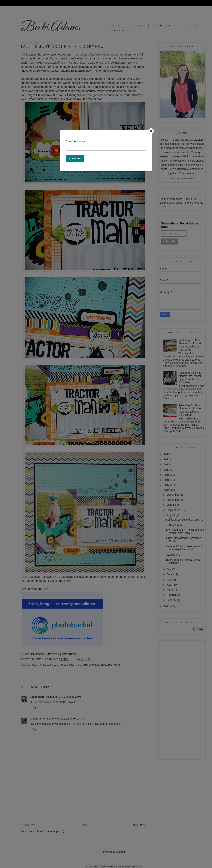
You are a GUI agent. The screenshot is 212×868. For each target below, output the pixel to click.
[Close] (151, 131)
